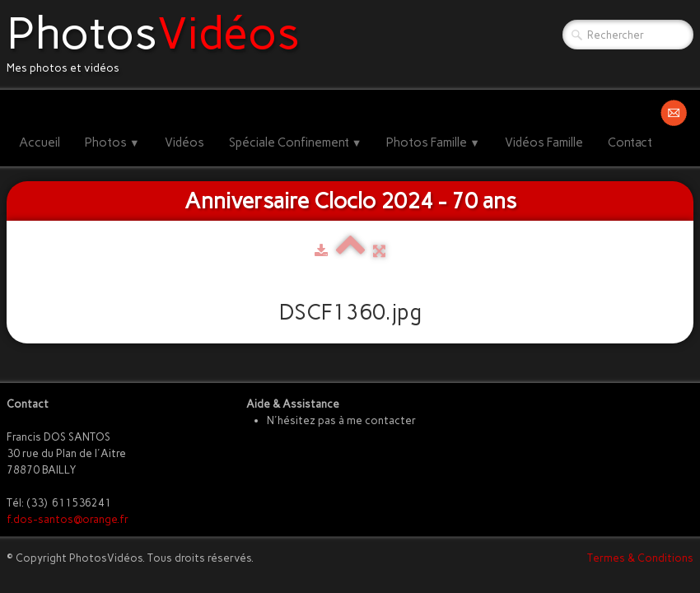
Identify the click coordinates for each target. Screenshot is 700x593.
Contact (630, 142)
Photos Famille (433, 142)
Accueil (40, 142)
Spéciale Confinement (296, 142)
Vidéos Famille (544, 142)
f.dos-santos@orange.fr (68, 519)
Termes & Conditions (640, 558)
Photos (112, 142)
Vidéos (184, 142)
